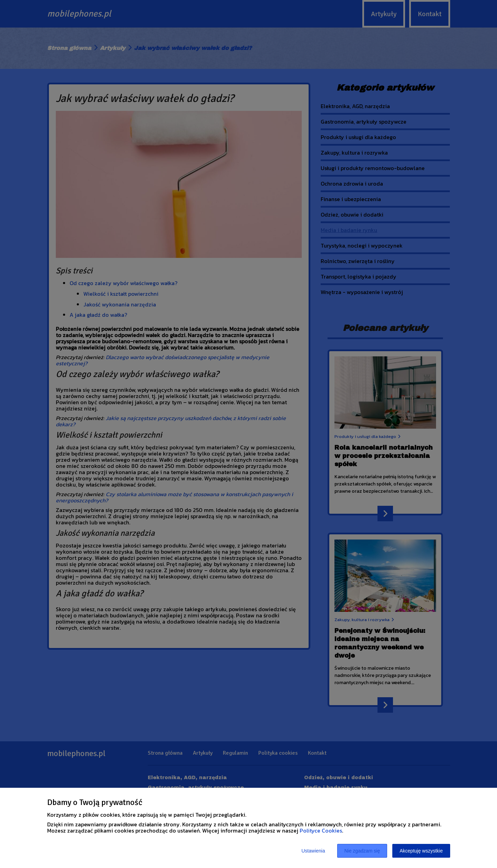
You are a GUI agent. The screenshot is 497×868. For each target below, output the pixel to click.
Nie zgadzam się (362, 851)
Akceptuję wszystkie (421, 851)
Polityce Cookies (321, 830)
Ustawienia (313, 851)
